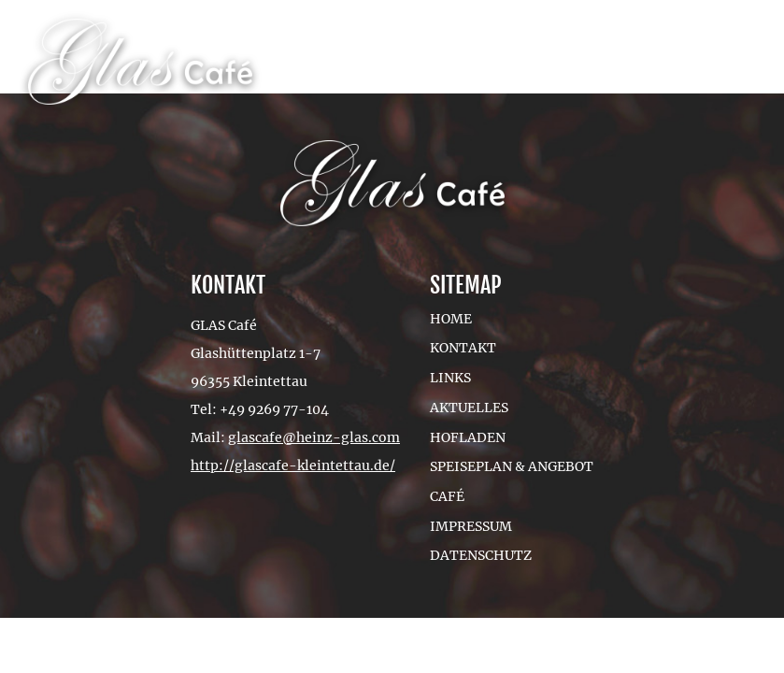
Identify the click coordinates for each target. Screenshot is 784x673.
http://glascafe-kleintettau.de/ (293, 465)
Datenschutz (481, 555)
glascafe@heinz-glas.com (314, 437)
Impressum (471, 526)
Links (450, 378)
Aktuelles (469, 408)
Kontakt (463, 348)
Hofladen (468, 437)
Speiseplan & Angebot (512, 466)
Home (451, 319)
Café (447, 496)
